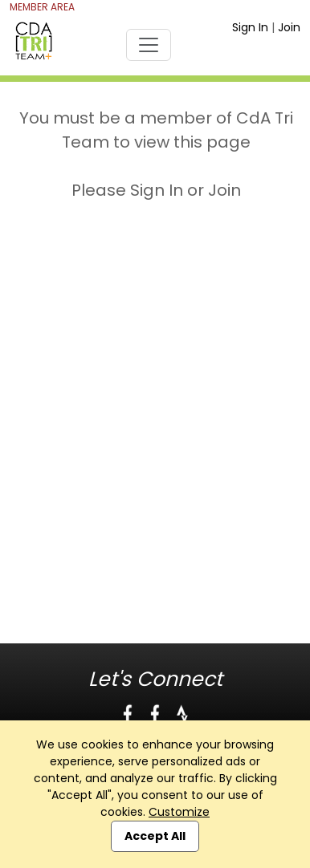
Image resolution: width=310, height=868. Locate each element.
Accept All (155, 836)
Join (289, 27)
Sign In (250, 27)
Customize (179, 812)
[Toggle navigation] (149, 45)
